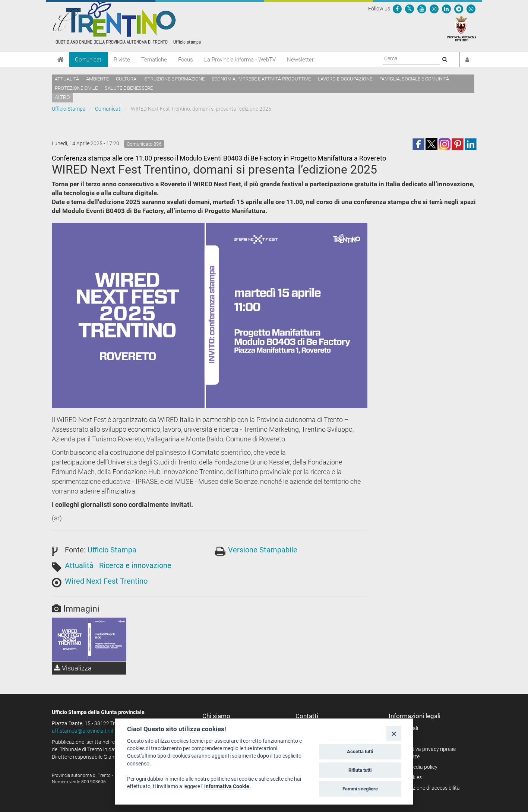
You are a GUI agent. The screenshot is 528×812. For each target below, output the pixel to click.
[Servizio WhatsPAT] (471, 9)
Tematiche (154, 60)
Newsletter (300, 60)
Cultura (126, 79)
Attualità (67, 79)
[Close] (394, 733)
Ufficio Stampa (69, 109)
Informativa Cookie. (227, 786)
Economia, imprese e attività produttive (261, 79)
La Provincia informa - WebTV (240, 60)
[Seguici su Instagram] (434, 9)
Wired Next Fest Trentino (106, 581)
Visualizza (73, 668)
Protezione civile (76, 88)
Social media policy (416, 767)
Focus (186, 60)
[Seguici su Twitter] (410, 9)
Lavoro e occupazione (345, 79)
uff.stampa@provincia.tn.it (83, 731)
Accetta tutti (360, 751)
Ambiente (97, 79)
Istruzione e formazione (174, 79)
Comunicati (89, 60)
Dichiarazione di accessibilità (427, 788)
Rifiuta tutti (360, 770)
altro (62, 97)
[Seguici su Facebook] (397, 9)
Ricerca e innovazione (135, 565)
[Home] (61, 60)
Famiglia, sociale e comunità (414, 79)
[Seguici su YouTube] (422, 9)
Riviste (122, 60)
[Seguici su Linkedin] (446, 9)
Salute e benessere (129, 88)
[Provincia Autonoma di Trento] (462, 28)
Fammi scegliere (360, 789)
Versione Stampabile (263, 550)
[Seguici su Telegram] (459, 9)
